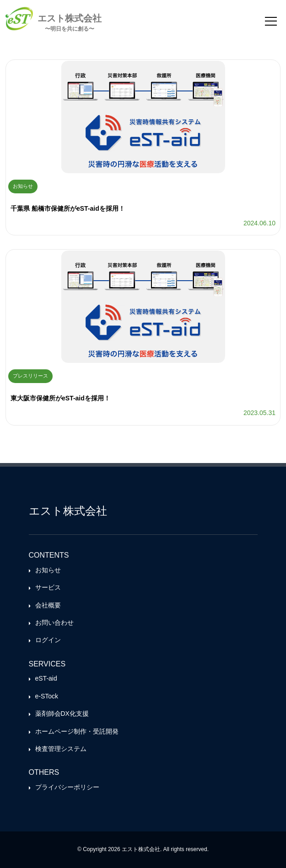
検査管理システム (61, 749)
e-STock (47, 696)
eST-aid (46, 678)
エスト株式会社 (70, 18)
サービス (48, 587)
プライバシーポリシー (67, 787)
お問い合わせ (54, 623)
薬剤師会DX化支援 (62, 714)
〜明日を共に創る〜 (70, 29)
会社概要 (48, 605)
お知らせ (48, 570)
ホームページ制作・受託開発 (77, 731)
